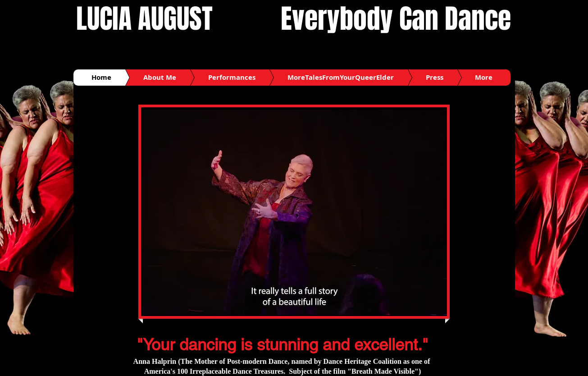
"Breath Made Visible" (383, 371)
